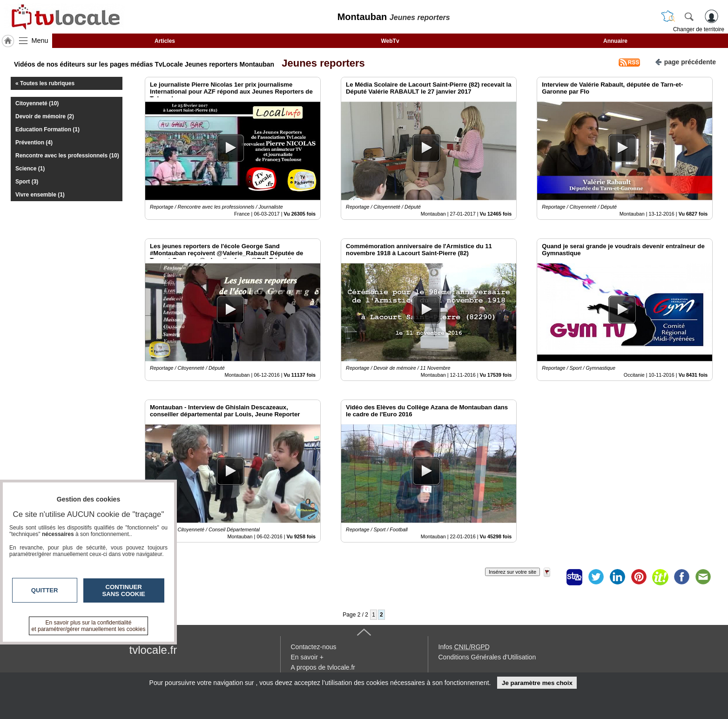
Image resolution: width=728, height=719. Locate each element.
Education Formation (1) (47, 129)
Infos (464, 647)
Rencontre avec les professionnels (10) (67, 156)
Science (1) (30, 169)
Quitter (45, 590)
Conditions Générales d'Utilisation (487, 657)
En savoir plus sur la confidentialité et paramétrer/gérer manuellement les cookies (89, 626)
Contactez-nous (314, 647)
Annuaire (615, 41)
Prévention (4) (34, 142)
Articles (165, 41)
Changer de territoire (699, 29)
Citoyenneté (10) (37, 103)
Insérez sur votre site (512, 572)
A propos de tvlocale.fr (323, 667)
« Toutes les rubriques (45, 83)
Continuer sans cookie (124, 590)
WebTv (390, 41)
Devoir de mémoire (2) (45, 116)
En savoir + (307, 657)
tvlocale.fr (153, 650)
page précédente (685, 61)
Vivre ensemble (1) (40, 195)
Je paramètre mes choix (537, 683)
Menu (40, 41)
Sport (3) (27, 182)
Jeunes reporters (320, 63)
